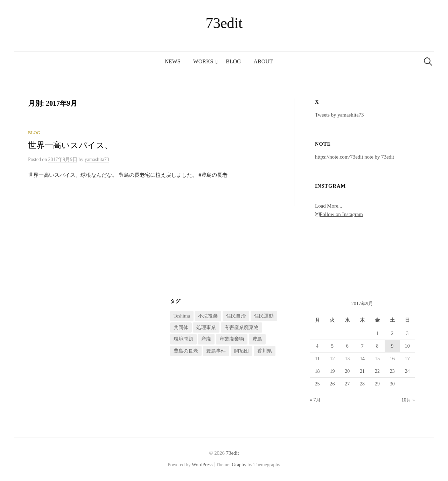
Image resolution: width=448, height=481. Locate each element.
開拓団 (241, 351)
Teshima (182, 316)
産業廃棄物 (232, 339)
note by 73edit (379, 157)
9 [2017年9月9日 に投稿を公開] (392, 346)
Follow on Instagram (339, 214)
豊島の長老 (186, 351)
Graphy (239, 465)
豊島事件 (216, 351)
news (173, 61)
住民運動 (264, 316)
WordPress (202, 465)
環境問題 (183, 339)
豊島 (257, 339)
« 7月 (315, 400)
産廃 (206, 339)
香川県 (265, 351)
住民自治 (236, 316)
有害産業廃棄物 (241, 327)
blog (233, 61)
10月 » (408, 400)
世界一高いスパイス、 (71, 145)
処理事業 (206, 327)
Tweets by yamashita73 (339, 115)
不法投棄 (208, 316)
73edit (224, 23)
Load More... (329, 206)
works (203, 61)
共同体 (181, 327)
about (263, 61)
